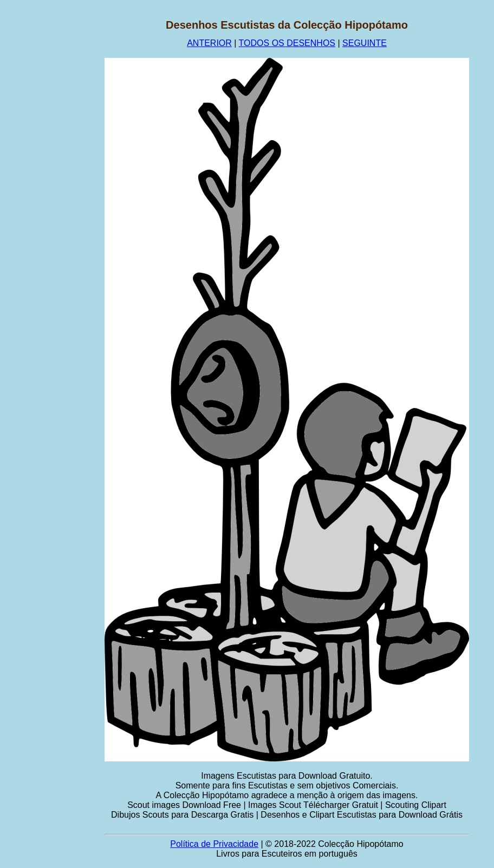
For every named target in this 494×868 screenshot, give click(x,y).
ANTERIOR (209, 43)
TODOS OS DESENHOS (287, 43)
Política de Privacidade (214, 844)
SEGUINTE (365, 43)
